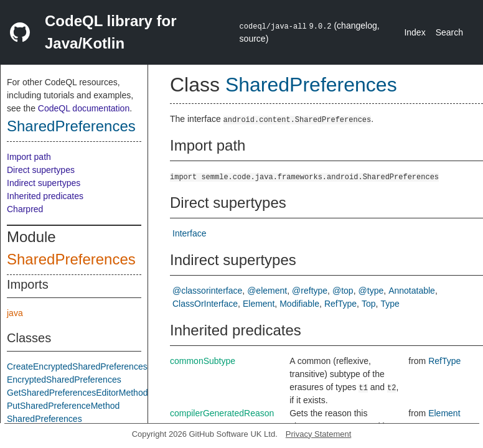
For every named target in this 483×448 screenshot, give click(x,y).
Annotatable (412, 291)
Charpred (25, 209)
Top (369, 304)
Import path (29, 157)
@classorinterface (207, 291)
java (15, 313)
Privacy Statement (319, 434)
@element (267, 291)
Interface (189, 233)
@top (343, 291)
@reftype (310, 291)
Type (390, 304)
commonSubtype (203, 361)
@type (371, 291)
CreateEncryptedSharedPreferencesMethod (91, 366)
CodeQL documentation (84, 108)
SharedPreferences (71, 126)
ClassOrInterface (205, 304)
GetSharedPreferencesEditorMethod (77, 393)
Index (415, 32)
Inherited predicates (45, 196)
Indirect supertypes (44, 183)
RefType (340, 304)
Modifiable (299, 304)
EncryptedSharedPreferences (64, 380)
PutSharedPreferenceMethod (63, 406)
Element (259, 304)
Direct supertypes (41, 170)
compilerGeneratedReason (222, 413)
